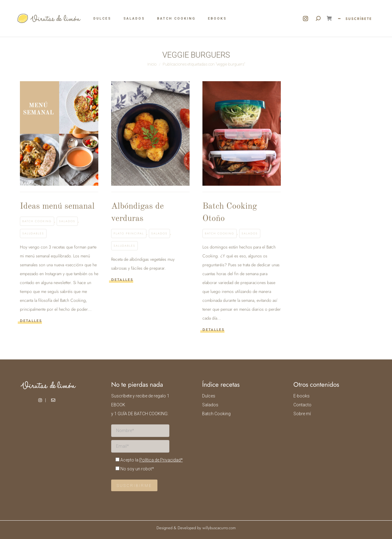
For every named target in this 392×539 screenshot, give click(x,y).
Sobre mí (302, 414)
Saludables (33, 233)
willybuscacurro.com (219, 528)
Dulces (209, 396)
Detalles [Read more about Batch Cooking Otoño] (213, 330)
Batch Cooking (37, 221)
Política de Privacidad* (161, 460)
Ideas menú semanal (57, 207)
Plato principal (129, 233)
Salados (67, 221)
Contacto (302, 405)
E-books (302, 396)
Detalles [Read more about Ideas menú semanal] (31, 321)
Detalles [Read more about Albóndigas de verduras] (122, 280)
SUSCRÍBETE (359, 19)
